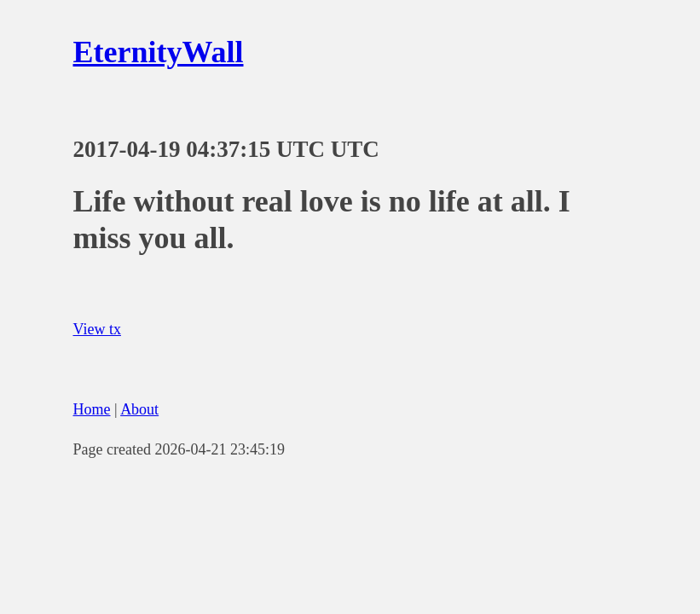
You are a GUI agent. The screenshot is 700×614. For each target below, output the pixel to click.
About (139, 409)
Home (92, 409)
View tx (97, 329)
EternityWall (159, 52)
